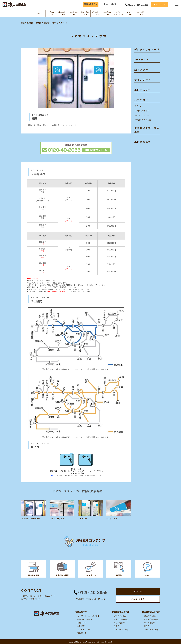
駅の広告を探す (120, 616)
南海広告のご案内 (107, 13)
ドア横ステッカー (142, 111)
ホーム (40, 13)
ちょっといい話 (84, 629)
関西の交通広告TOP (121, 612)
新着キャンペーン (85, 619)
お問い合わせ (159, 4)
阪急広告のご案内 (74, 13)
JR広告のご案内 (51, 13)
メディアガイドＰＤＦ (119, 13)
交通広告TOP (81, 612)
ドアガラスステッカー (144, 120)
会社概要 (81, 626)
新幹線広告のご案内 (62, 13)
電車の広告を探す (121, 619)
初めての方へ (83, 623)
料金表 (117, 626)
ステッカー (139, 106)
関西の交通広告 (91, 4)
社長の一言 (82, 633)
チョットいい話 (130, 13)
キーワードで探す (121, 629)
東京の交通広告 (110, 4)
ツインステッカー (142, 115)
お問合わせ (138, 591)
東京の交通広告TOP (151, 612)
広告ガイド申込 (138, 599)
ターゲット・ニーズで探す (88, 616)
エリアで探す (119, 623)
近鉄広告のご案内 (96, 13)
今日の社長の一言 (141, 13)
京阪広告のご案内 (85, 13)
